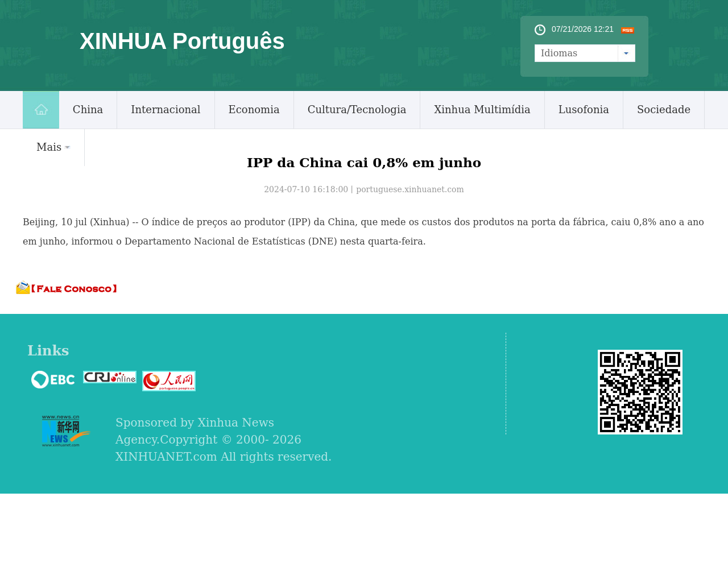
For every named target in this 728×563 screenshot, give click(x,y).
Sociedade (664, 109)
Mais (53, 147)
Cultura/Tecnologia (357, 109)
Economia (254, 109)
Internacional (166, 109)
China (88, 109)
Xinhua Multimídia (482, 109)
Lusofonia (584, 109)
